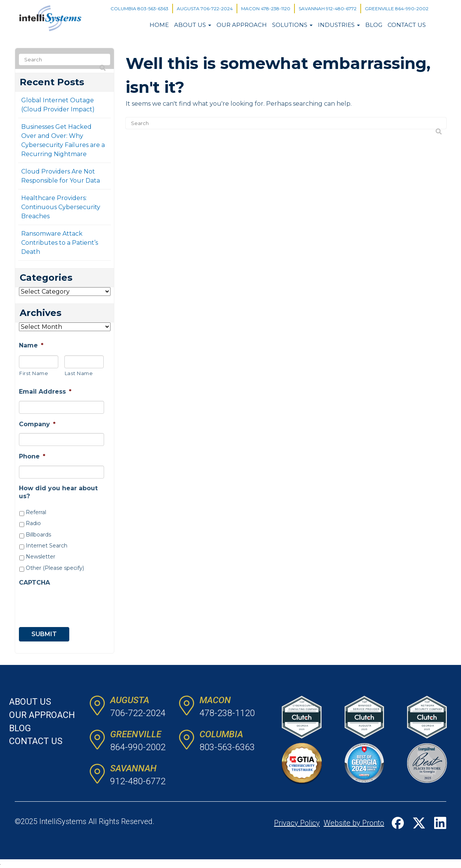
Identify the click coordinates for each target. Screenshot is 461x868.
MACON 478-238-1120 (266, 9)
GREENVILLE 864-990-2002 (397, 9)
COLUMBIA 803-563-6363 (139, 9)
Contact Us (407, 25)
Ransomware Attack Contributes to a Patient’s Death (60, 243)
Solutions (292, 25)
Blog (374, 25)
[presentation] (62, 603)
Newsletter (40, 557)
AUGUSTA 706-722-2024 (205, 9)
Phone (32, 456)
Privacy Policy (297, 823)
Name (31, 345)
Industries (339, 25)
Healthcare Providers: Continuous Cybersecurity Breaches (61, 207)
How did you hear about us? (58, 492)
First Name (34, 373)
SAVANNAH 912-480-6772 (328, 9)
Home (159, 25)
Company (37, 424)
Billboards (38, 535)
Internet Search (47, 546)
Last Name (79, 373)
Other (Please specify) (55, 568)
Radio (33, 523)
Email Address (45, 392)
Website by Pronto (354, 823)
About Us (193, 25)
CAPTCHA (34, 583)
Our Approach (242, 25)
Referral (36, 512)
